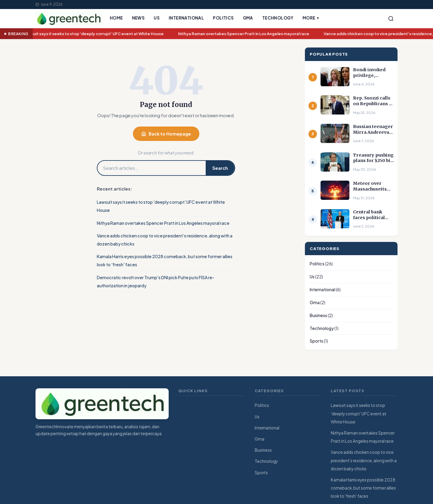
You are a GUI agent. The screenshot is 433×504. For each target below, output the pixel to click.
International (186, 18)
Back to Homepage (166, 134)
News (138, 18)
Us (157, 18)
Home (116, 18)
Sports (316, 341)
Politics (223, 18)
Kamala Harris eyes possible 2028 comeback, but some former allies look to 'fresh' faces (363, 488)
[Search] (391, 19)
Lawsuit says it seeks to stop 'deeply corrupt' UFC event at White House (95, 34)
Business (318, 315)
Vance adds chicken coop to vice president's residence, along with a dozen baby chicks (364, 460)
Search (220, 168)
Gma (248, 18)
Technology (278, 18)
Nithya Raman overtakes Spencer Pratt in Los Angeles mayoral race (245, 34)
